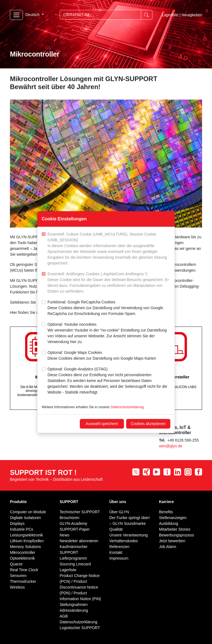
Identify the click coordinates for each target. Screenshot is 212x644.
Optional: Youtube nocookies (109, 333)
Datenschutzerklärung (127, 407)
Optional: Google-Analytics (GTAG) (109, 381)
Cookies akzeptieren (148, 424)
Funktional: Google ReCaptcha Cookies (109, 308)
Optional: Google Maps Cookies (102, 356)
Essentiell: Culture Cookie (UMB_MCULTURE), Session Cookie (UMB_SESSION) (109, 249)
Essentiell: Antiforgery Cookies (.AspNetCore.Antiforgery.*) (109, 283)
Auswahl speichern (102, 424)
